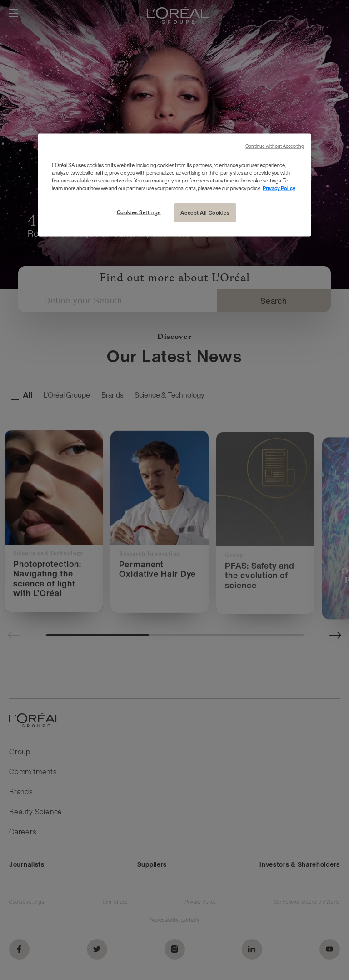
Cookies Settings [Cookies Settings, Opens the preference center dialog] (139, 212)
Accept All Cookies (205, 213)
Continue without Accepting (275, 146)
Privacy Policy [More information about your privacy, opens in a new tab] (279, 188)
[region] (174, 185)
